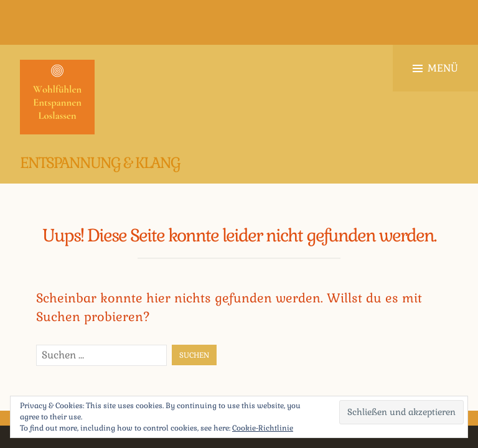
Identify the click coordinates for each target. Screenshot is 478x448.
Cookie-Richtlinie (263, 428)
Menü (435, 68)
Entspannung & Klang (100, 163)
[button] (57, 97)
